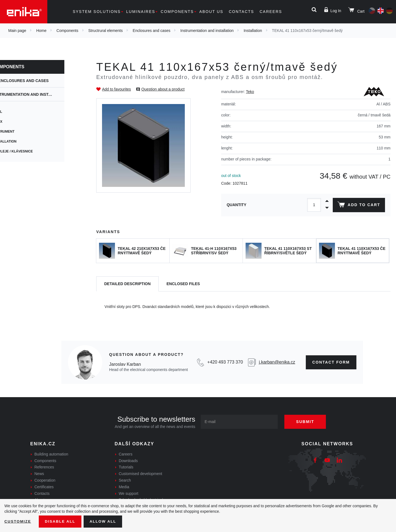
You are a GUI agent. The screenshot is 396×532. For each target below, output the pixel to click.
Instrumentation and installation (207, 31)
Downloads (128, 461)
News (39, 474)
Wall (16, 112)
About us (211, 12)
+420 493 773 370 (225, 362)
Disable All (61, 521)
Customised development (141, 474)
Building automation (51, 454)
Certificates (44, 487)
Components (177, 12)
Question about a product (163, 89)
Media (124, 487)
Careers (271, 12)
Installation (253, 31)
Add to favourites (116, 89)
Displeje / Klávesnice (31, 151)
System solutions (97, 12)
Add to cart (358, 206)
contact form (331, 362)
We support (129, 493)
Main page (17, 31)
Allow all (105, 521)
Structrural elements (105, 31)
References (44, 467)
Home (41, 31)
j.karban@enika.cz (277, 362)
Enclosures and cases (152, 31)
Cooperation (45, 480)
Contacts (241, 12)
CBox (16, 122)
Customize (18, 521)
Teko (250, 92)
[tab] (127, 284)
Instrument (22, 132)
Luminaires (141, 12)
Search (125, 480)
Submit (307, 422)
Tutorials (126, 467)
